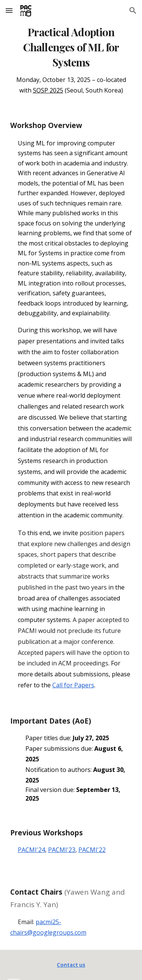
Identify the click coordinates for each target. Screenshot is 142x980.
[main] (71, 59)
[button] (9, 10)
